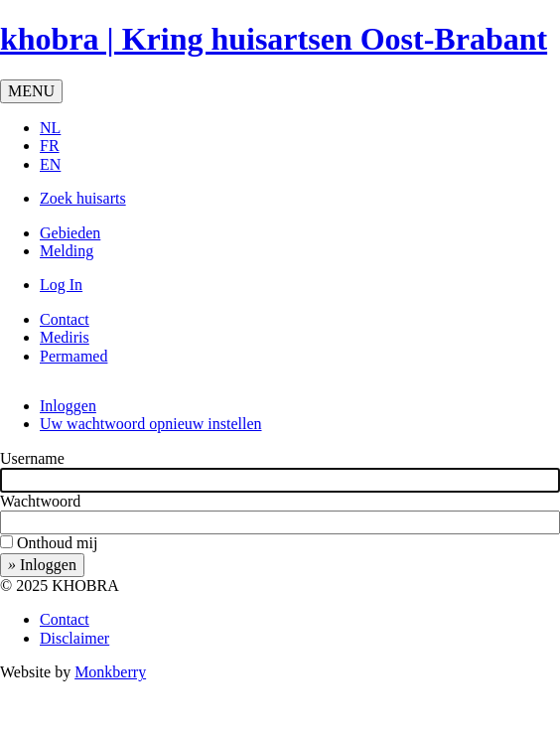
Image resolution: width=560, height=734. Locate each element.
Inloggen (68, 406)
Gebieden (70, 233)
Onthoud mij (57, 543)
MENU (31, 91)
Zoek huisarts (83, 198)
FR (50, 146)
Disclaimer (74, 638)
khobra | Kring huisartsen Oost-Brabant (274, 39)
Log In (61, 285)
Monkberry (110, 672)
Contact (65, 319)
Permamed (73, 356)
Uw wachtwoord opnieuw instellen (151, 424)
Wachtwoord (40, 501)
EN (50, 164)
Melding (67, 251)
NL (50, 128)
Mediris (65, 337)
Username (32, 458)
